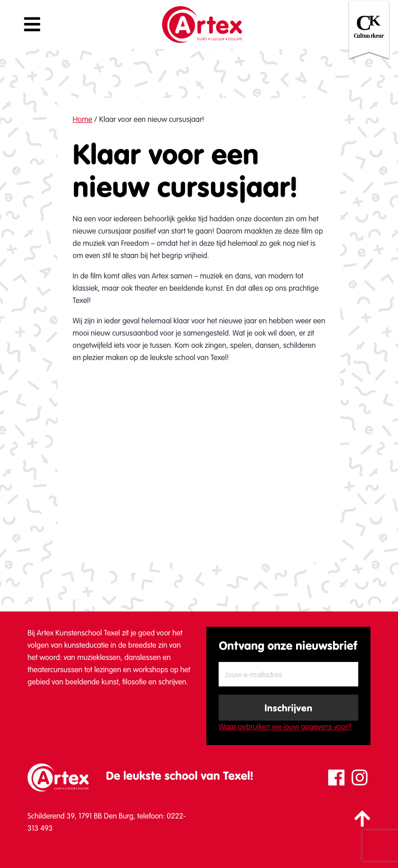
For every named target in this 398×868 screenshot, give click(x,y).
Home (83, 119)
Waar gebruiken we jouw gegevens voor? (285, 727)
